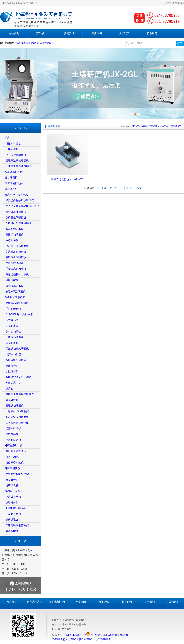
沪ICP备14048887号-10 (75, 635)
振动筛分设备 (12, 491)
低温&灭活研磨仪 (16, 292)
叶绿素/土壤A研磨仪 (17, 411)
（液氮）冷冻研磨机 (17, 246)
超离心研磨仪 (13, 440)
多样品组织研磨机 (16, 218)
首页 (132, 126)
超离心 (9, 389)
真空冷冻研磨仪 (15, 286)
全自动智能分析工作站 (18, 377)
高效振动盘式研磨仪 (17, 349)
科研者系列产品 (14, 446)
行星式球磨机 (21, 43)
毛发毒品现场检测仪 (17, 303)
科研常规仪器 (12, 468)
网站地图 (124, 635)
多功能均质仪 (13, 332)
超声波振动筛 (13, 497)
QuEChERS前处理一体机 (20, 314)
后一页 (129, 188)
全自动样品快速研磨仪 (18, 223)
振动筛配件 (12, 531)
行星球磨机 (57, 639)
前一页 (113, 188)
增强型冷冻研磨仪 (16, 212)
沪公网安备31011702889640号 (103, 635)
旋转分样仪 (12, 434)
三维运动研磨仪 (15, 235)
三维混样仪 (12, 366)
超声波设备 (12, 485)
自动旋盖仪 (12, 480)
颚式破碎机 (12, 400)
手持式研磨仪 (13, 309)
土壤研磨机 (45, 43)
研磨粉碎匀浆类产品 (16, 195)
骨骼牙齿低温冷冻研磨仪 (20, 394)
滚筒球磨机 (11, 178)
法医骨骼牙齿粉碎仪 (17, 423)
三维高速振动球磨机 (17, 161)
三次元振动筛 (13, 514)
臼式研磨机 (12, 343)
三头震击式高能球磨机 (18, 166)
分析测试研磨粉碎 (15, 297)
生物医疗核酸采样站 (17, 474)
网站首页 (14, 33)
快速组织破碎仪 (15, 263)
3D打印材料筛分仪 (16, 508)
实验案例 (97, 33)
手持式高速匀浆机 (16, 269)
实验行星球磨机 (85, 639)
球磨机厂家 (34, 43)
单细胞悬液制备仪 (16, 451)
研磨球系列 (11, 189)
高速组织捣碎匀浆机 (17, 275)
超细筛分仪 (12, 503)
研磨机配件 (12, 280)
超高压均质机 (13, 457)
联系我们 (180, 3)
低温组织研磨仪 (15, 229)
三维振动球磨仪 (15, 337)
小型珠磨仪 (12, 371)
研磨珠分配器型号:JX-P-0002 (67, 179)
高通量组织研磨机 (16, 252)
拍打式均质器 (13, 354)
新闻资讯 (69, 33)
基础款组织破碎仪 (16, 257)
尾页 (139, 188)
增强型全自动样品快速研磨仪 (22, 206)
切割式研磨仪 (13, 428)
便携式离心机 (13, 383)
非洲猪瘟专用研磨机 (17, 417)
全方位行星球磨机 (16, 155)
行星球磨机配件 (14, 172)
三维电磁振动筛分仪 (17, 525)
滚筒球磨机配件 (14, 183)
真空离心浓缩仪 (15, 463)
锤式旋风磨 (12, 320)
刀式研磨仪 (12, 326)
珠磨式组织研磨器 (16, 360)
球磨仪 (8, 138)
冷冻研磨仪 (12, 240)
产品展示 (41, 33)
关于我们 (169, 3)
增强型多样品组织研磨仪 (20, 200)
